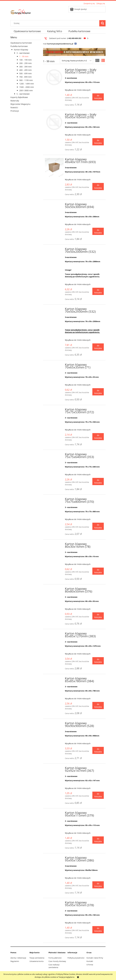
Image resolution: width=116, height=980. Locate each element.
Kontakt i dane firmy (95, 958)
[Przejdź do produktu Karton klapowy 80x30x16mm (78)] (54, 545)
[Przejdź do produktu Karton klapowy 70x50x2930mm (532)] (54, 310)
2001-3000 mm (26, 90)
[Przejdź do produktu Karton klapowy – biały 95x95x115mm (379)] (54, 77)
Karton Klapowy (21, 50)
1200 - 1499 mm (27, 84)
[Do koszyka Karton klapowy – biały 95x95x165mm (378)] (98, 142)
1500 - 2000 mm (27, 87)
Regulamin (15, 961)
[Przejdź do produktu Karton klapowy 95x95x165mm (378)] (54, 903)
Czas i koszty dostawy (57, 961)
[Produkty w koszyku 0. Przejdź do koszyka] (78, 9)
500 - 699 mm (25, 73)
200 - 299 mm (25, 63)
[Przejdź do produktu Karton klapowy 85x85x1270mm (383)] (54, 634)
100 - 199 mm (25, 60)
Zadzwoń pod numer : (57, 38)
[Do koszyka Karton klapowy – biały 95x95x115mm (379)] (98, 97)
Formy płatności (55, 958)
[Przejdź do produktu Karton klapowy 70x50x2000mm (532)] (54, 250)
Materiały (15, 101)
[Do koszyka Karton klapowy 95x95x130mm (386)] (98, 885)
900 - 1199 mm (26, 80)
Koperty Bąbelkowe (19, 97)
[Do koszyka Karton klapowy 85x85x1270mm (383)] (98, 661)
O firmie (90, 965)
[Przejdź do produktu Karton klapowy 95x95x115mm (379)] (54, 814)
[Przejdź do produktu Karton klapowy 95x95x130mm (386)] (54, 858)
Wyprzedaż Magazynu (20, 104)
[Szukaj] (102, 23)
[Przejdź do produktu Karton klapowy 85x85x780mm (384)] (54, 679)
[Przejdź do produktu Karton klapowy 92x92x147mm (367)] (54, 769)
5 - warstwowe (23, 94)
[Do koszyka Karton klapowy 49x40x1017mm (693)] (98, 187)
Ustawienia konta (36, 961)
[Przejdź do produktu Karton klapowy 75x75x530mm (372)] (54, 410)
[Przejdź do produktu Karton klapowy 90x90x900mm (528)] (54, 724)
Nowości (14, 107)
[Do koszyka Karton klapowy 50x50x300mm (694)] (98, 231)
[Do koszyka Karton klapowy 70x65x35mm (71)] (98, 392)
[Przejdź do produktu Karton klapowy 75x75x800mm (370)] (54, 500)
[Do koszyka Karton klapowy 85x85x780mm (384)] (98, 706)
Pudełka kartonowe (19, 46)
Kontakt (90, 961)
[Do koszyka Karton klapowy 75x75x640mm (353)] (98, 481)
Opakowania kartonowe (21, 43)
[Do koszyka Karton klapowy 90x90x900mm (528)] (98, 750)
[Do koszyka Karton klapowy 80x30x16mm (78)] (98, 571)
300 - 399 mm (25, 67)
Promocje (15, 111)
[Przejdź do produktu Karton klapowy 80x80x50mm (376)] (54, 589)
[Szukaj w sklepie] (56, 23)
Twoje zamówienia (37, 958)
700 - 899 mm (25, 77)
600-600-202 (77, 38)
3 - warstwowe (23, 53)
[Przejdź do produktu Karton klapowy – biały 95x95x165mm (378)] (54, 122)
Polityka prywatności (76, 958)
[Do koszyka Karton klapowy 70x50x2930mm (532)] (98, 347)
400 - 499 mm (25, 70)
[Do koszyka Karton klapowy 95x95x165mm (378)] (98, 930)
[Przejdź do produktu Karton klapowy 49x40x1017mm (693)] (54, 167)
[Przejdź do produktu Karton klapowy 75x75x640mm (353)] (54, 455)
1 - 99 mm (24, 56)
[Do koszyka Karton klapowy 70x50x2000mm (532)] (98, 291)
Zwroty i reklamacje (18, 958)
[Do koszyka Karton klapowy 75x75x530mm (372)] (98, 437)
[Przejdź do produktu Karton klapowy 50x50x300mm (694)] (54, 205)
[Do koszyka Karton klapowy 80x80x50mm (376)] (98, 616)
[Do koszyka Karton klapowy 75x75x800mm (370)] (98, 526)
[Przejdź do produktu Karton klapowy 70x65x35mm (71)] (54, 365)
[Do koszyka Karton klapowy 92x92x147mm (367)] (98, 795)
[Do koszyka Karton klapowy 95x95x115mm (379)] (98, 840)
